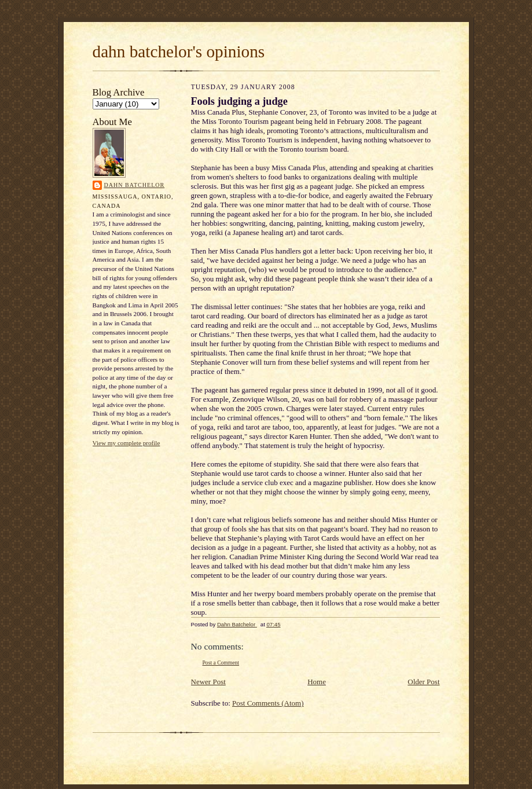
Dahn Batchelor (135, 185)
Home (317, 682)
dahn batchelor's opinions (179, 52)
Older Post (423, 682)
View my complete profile (126, 443)
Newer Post (208, 682)
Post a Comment (221, 663)
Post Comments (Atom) (268, 703)
